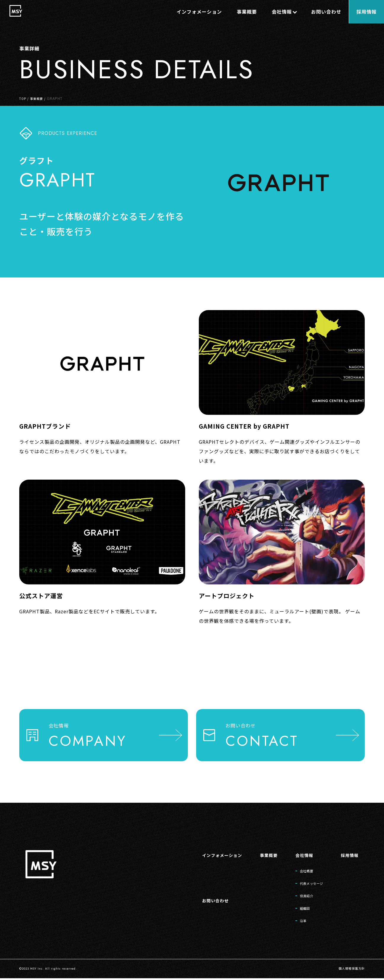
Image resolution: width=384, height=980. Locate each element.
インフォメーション (208, 851)
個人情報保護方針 (349, 970)
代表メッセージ (306, 881)
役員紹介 (300, 895)
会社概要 (300, 867)
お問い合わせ (201, 899)
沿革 (295, 922)
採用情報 (348, 851)
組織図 (297, 908)
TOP (23, 98)
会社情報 (297, 851)
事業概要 (39, 98)
